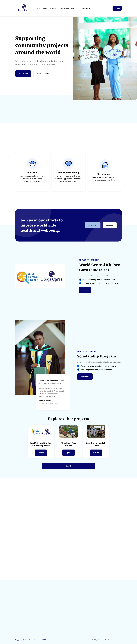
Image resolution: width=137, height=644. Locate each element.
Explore (41, 453)
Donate (117, 8)
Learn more (85, 377)
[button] (54, 8)
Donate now (23, 74)
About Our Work (43, 74)
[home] (26, 8)
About (45, 8)
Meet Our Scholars (67, 8)
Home (38, 8)
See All (68, 466)
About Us (110, 225)
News (78, 8)
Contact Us (86, 8)
